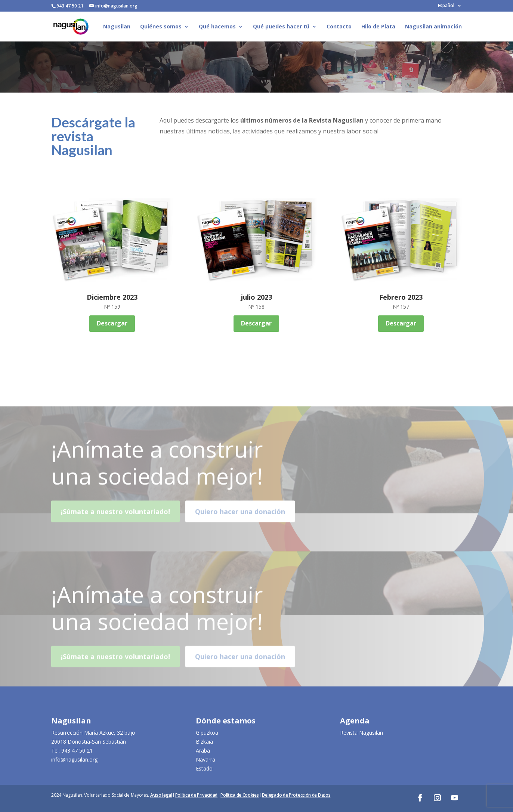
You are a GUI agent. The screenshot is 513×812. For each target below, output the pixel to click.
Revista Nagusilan (361, 733)
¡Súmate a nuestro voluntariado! (115, 516)
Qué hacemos (217, 27)
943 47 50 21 (77, 751)
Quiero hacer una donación (240, 516)
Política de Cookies (239, 795)
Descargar (112, 323)
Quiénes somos (161, 27)
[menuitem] (450, 7)
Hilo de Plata (378, 27)
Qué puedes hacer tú (281, 27)
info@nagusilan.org (74, 759)
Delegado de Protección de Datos (296, 795)
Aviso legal (161, 795)
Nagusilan (117, 27)
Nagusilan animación (433, 27)
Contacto (339, 27)
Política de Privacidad (196, 795)
